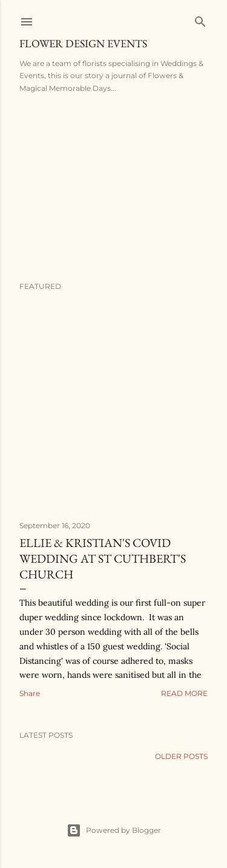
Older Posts (181, 756)
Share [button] (30, 693)
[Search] (200, 19)
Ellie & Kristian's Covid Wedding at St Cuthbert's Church (103, 558)
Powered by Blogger (114, 830)
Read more (184, 693)
